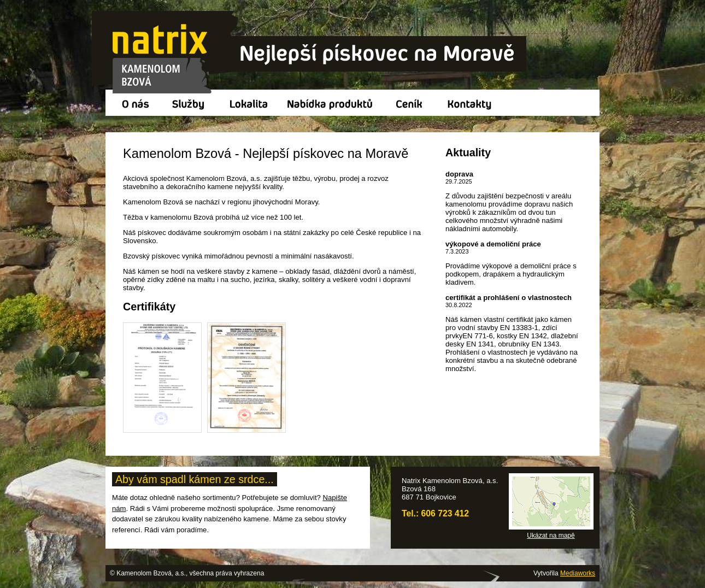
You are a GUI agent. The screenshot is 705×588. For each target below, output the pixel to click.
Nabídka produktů (332, 103)
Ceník (412, 103)
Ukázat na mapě (551, 536)
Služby (190, 103)
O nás (133, 103)
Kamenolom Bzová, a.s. (310, 53)
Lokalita (249, 103)
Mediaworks (578, 573)
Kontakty (472, 103)
